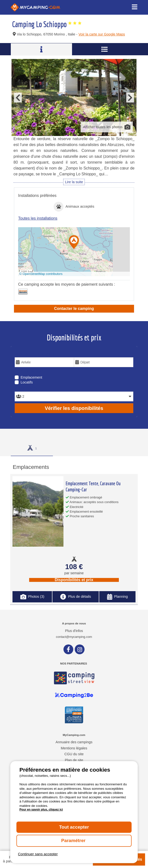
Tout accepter (74, 827)
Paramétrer (74, 840)
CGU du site (74, 754)
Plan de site (74, 760)
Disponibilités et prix (74, 580)
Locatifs (27, 382)
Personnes (26, 388)
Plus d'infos (74, 631)
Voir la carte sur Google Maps (102, 34)
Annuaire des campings (74, 742)
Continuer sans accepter (38, 854)
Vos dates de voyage (35, 354)
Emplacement (31, 377)
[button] (74, 242)
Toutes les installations (38, 218)
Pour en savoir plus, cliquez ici (41, 810)
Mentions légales (74, 748)
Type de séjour (30, 371)
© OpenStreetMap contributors (41, 274)
